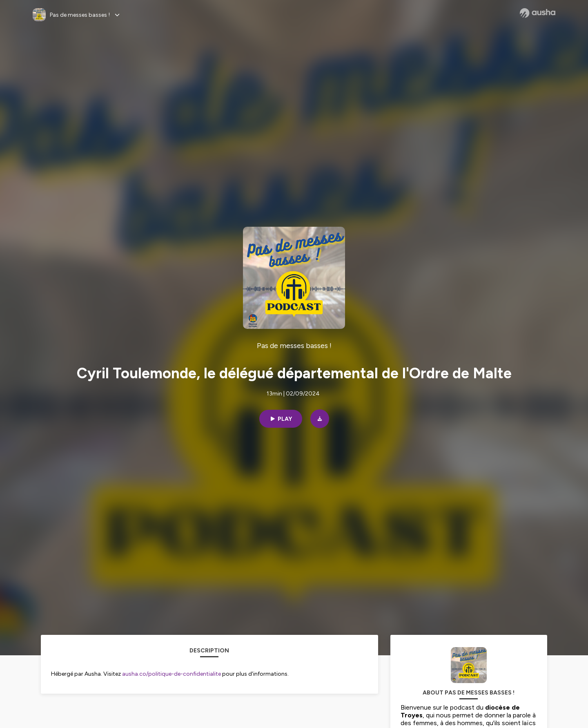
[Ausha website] (538, 13)
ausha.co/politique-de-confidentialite (171, 674)
